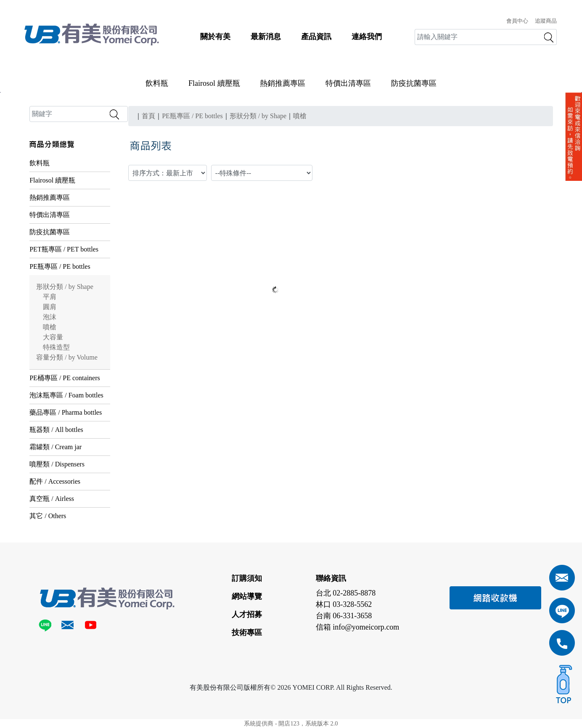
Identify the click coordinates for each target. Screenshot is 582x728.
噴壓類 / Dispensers (57, 464)
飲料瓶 (157, 83)
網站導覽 (247, 596)
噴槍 (50, 327)
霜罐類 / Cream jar (56, 447)
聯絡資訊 (331, 578)
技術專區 (247, 633)
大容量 (53, 337)
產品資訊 (316, 37)
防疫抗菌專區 (414, 83)
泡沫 (50, 317)
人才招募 (247, 614)
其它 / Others (48, 516)
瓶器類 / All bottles (56, 430)
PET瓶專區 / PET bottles (64, 249)
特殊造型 (56, 347)
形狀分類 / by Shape (65, 287)
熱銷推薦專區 (283, 83)
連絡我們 (367, 37)
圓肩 (50, 307)
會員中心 (517, 21)
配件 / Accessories (55, 481)
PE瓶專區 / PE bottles (60, 266)
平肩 (50, 297)
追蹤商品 (546, 21)
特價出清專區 (348, 83)
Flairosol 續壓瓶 (214, 83)
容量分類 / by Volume (67, 357)
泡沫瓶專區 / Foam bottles (66, 395)
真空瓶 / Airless (52, 499)
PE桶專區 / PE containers (65, 378)
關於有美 (215, 37)
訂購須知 (247, 578)
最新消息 (266, 37)
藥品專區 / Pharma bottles (66, 412)
